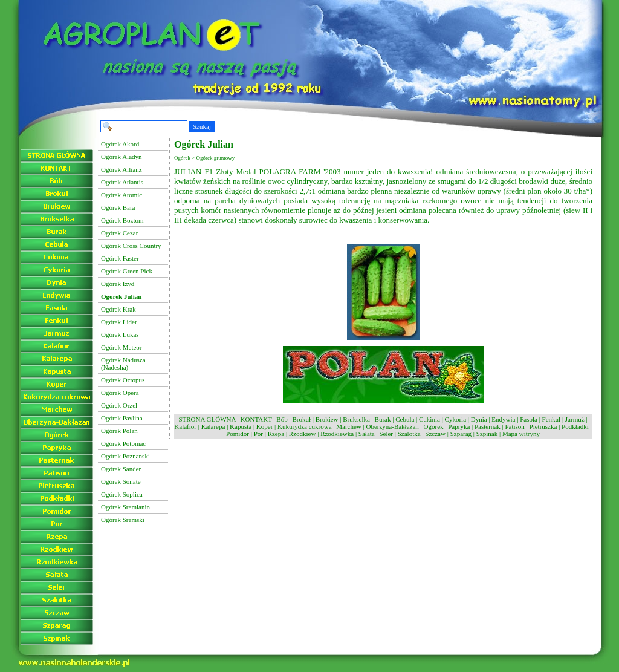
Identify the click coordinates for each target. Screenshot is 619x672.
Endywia (503, 419)
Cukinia (429, 419)
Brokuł (301, 419)
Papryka (459, 426)
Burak (383, 419)
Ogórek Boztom (122, 220)
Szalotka (409, 434)
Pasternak (488, 426)
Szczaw (435, 434)
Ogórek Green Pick (127, 271)
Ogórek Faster (120, 258)
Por (258, 434)
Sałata (367, 434)
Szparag (461, 434)
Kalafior (185, 426)
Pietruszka (543, 426)
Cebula (405, 419)
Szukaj (202, 126)
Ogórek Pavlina (122, 418)
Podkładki (575, 426)
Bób (282, 419)
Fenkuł (552, 419)
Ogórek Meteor (122, 347)
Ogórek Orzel (119, 405)
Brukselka (356, 419)
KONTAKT (256, 419)
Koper (265, 426)
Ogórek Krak (118, 309)
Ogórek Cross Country (131, 246)
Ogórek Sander (121, 469)
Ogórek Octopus (123, 380)
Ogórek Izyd (118, 284)
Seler (386, 434)
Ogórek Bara (118, 207)
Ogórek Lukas (120, 334)
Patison (514, 426)
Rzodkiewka (337, 434)
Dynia (479, 419)
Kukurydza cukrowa (305, 426)
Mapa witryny (521, 434)
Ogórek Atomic (122, 195)
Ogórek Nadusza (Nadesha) (123, 364)
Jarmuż (575, 419)
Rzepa (276, 434)
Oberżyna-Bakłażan (392, 426)
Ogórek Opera (120, 393)
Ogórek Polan (119, 431)
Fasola (529, 419)
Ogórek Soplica (122, 494)
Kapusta (241, 426)
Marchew (349, 426)
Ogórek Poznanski (125, 456)
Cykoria (455, 419)
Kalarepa (213, 426)
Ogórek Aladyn (122, 157)
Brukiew (327, 419)
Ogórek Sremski (123, 520)
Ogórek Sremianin (125, 507)
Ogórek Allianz (122, 169)
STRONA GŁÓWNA (207, 419)
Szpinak (487, 434)
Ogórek (434, 426)
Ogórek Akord (120, 144)
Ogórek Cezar (119, 233)
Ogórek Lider (119, 322)
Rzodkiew (303, 434)
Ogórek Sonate (121, 481)
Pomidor (238, 434)
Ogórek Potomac (123, 443)
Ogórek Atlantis (122, 182)
